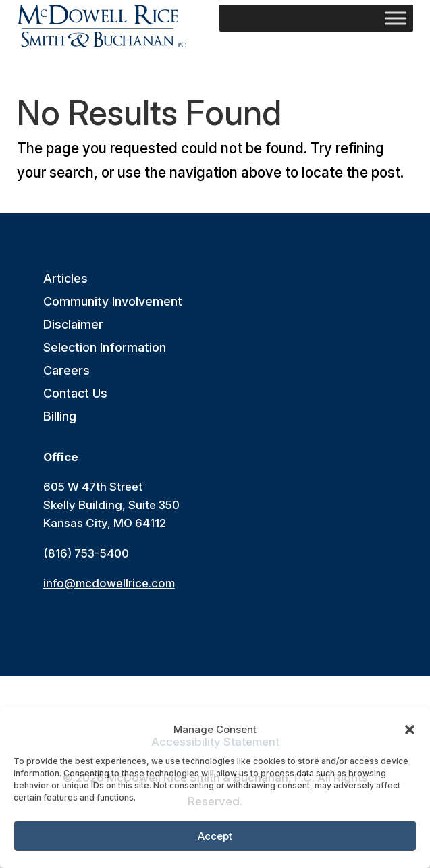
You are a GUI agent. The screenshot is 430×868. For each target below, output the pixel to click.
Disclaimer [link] (73, 325)
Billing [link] (60, 417)
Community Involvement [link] (113, 302)
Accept (215, 836)
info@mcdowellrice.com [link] (109, 583)
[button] (410, 730)
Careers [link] (66, 371)
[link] (101, 26)
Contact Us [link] (75, 394)
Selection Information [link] (105, 348)
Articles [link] (65, 279)
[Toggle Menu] (396, 18)
